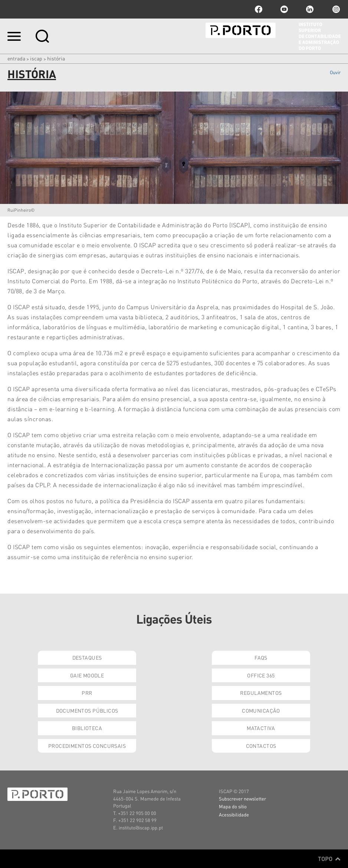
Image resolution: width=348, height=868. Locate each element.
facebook (259, 9)
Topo (329, 859)
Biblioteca (87, 728)
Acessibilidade (234, 814)
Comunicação (261, 710)
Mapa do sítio (233, 806)
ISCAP (36, 58)
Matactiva (261, 728)
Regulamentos (261, 693)
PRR (87, 693)
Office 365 (261, 675)
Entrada (16, 58)
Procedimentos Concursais (87, 746)
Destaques (87, 657)
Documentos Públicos (87, 710)
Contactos (261, 746)
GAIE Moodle (87, 675)
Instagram (335, 9)
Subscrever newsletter (242, 798)
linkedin (310, 9)
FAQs (261, 657)
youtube (284, 9)
